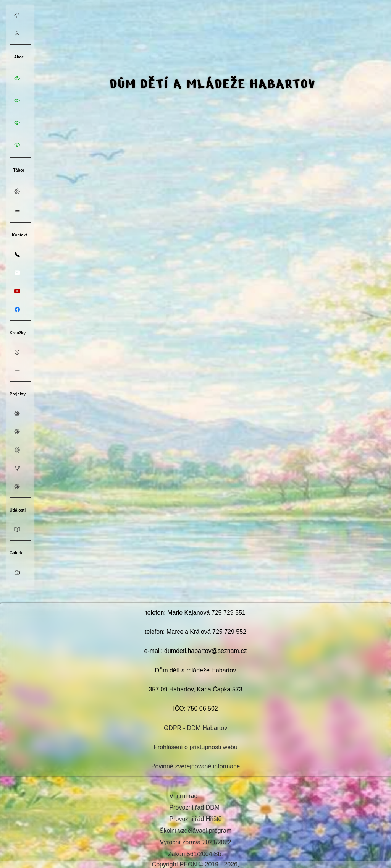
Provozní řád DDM (195, 807)
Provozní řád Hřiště (196, 819)
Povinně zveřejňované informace (195, 766)
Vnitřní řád (184, 796)
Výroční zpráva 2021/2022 (196, 842)
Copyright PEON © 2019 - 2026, (196, 864)
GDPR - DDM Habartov (195, 728)
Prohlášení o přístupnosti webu (195, 747)
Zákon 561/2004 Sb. (195, 854)
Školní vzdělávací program (196, 831)
